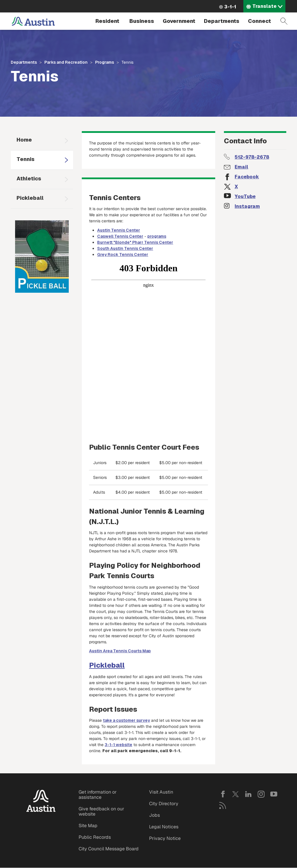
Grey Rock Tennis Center (123, 254)
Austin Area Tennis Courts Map (120, 651)
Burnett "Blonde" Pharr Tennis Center (135, 242)
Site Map (88, 826)
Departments (222, 21)
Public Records (95, 837)
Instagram (247, 206)
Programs (105, 62)
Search (284, 21)
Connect (259, 21)
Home (24, 140)
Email (241, 167)
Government (179, 21)
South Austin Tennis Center (125, 248)
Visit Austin (161, 792)
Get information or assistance (98, 795)
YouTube (245, 196)
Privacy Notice (165, 838)
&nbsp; (148, 347)
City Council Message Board (109, 849)
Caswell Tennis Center (120, 236)
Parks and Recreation (66, 62)
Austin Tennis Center (119, 230)
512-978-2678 (252, 157)
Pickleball (30, 198)
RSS (223, 805)
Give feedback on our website (101, 811)
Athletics (29, 178)
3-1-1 (230, 7)
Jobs (154, 815)
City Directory (164, 804)
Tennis (26, 159)
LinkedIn (248, 794)
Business (142, 21)
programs (157, 236)
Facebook (247, 177)
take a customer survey (126, 720)
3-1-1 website (118, 745)
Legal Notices (164, 827)
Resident (107, 21)
